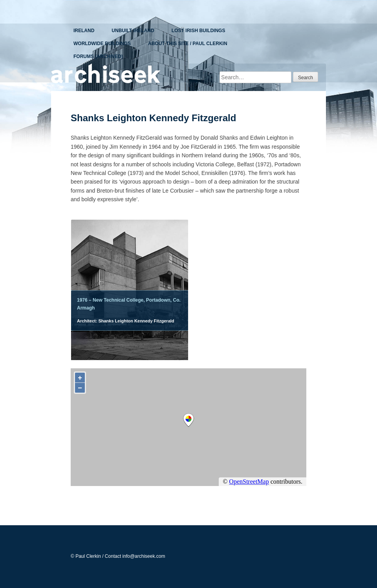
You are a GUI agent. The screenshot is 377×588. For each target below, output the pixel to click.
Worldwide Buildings (102, 44)
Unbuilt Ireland (133, 31)
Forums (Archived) (98, 56)
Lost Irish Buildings (199, 31)
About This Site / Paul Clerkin (188, 44)
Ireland (84, 31)
